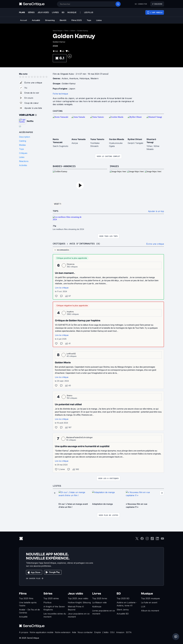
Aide (74, 632)
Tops (56, 211)
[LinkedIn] (157, 539)
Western (94, 78)
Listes (57, 485)
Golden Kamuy (83, 31)
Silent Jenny (123, 609)
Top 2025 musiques (150, 598)
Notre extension (63, 632)
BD (119, 593)
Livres (97, 593)
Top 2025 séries (51, 598)
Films (66, 31)
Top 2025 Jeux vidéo (78, 598)
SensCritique (58, 31)
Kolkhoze (97, 606)
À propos (24, 632)
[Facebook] (142, 539)
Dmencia (71, 264)
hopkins (70, 311)
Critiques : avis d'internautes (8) (79, 243)
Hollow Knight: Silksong (79, 602)
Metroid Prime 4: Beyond (76, 608)
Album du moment (150, 610)
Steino (70, 395)
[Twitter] (137, 539)
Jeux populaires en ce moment (79, 615)
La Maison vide (99, 602)
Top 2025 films (26, 598)
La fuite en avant (149, 602)
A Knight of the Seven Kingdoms (54, 608)
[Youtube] (162, 539)
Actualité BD (123, 613)
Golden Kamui (69, 84)
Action (73, 31)
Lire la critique (62, 287)
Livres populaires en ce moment (104, 612)
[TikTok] (152, 539)
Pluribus (47, 602)
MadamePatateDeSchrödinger (80, 437)
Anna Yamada (79, 139)
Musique (147, 593)
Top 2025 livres (100, 598)
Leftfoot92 (71, 353)
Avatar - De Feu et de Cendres (29, 611)
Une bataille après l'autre (28, 604)
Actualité (23, 616)
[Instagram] (147, 539)
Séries (48, 593)
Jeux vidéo (75, 593)
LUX (143, 606)
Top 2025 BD (123, 598)
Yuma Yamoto (97, 139)
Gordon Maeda (117, 139)
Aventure (74, 78)
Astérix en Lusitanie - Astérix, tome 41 (127, 604)
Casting (58, 111)
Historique (84, 78)
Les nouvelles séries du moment (55, 615)
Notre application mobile (42, 632)
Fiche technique (60, 94)
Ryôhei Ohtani (135, 139)
